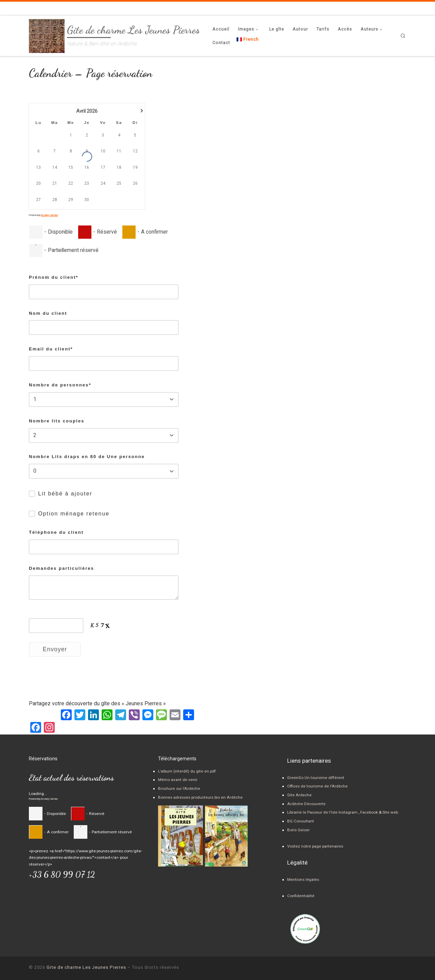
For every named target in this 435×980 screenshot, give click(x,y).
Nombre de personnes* (60, 385)
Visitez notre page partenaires (315, 846)
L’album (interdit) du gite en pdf (187, 771)
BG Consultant (301, 821)
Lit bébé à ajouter (65, 494)
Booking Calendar (49, 215)
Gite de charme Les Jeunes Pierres (86, 967)
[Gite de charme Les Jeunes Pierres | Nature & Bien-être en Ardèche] (47, 34)
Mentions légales (303, 879)
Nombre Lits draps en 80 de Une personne (87, 457)
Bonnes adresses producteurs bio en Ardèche (200, 797)
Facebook (369, 812)
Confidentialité (301, 896)
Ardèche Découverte (306, 804)
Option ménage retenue (74, 514)
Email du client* (51, 349)
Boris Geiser (298, 830)
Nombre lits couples (57, 421)
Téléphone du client (56, 532)
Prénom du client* (54, 277)
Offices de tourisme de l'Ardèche (317, 786)
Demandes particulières (62, 568)
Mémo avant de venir (178, 780)
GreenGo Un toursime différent (316, 778)
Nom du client (48, 313)
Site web (390, 812)
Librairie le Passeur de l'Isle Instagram (322, 812)
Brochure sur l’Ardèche (179, 788)
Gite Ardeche (299, 795)
